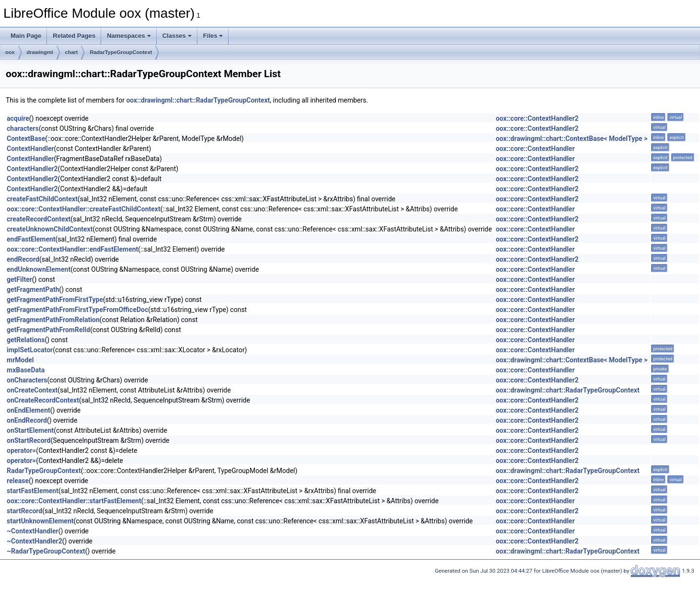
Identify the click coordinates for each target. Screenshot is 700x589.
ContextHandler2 (32, 169)
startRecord (24, 511)
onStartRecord (29, 440)
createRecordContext (39, 219)
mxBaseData (26, 370)
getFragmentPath (33, 289)
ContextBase (26, 139)
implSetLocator (30, 350)
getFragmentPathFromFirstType (55, 300)
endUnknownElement (39, 269)
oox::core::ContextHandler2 (537, 118)
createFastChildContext (42, 199)
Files (213, 36)
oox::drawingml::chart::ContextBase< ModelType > (572, 139)
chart (72, 52)
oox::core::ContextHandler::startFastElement (74, 501)
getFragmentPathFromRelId (48, 330)
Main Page (26, 36)
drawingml (40, 52)
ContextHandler (30, 149)
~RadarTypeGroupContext (46, 551)
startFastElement (33, 491)
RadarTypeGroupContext (121, 52)
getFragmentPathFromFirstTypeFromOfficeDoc (77, 310)
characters (23, 128)
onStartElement (30, 430)
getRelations (26, 340)
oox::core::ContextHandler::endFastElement (72, 249)
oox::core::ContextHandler (535, 149)
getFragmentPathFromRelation (53, 320)
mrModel (20, 360)
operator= (21, 450)
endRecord (23, 259)
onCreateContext (32, 390)
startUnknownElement (40, 521)
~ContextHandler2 (34, 541)
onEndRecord (27, 420)
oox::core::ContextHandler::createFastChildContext (84, 209)
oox (10, 52)
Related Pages (74, 36)
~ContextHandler (33, 531)
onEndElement (29, 410)
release (18, 481)
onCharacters (27, 380)
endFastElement (31, 239)
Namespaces (129, 36)
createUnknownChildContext (50, 229)
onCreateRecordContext (43, 400)
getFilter (19, 279)
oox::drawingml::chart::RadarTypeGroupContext (198, 100)
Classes (177, 36)
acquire (18, 118)
